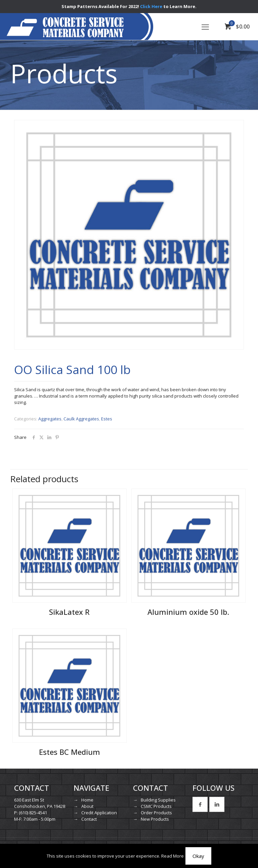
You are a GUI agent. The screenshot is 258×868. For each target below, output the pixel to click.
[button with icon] (200, 804)
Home (87, 800)
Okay (198, 856)
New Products (155, 819)
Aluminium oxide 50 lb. (188, 612)
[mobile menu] (205, 27)
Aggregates (50, 419)
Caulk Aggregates (81, 419)
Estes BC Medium (70, 752)
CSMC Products (156, 806)
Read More (173, 856)
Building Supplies (158, 800)
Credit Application (99, 813)
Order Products (156, 813)
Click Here (151, 6)
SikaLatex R (69, 612)
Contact (89, 819)
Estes (107, 419)
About (87, 806)
